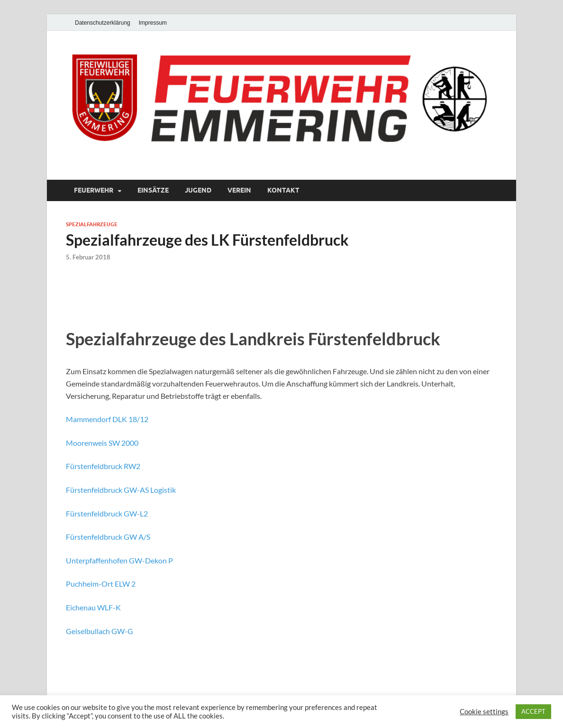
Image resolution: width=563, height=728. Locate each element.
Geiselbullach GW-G (100, 631)
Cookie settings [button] (484, 712)
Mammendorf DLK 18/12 (107, 419)
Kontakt (283, 190)
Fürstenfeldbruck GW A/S (108, 537)
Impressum (153, 23)
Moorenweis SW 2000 (102, 443)
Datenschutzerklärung (103, 23)
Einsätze (153, 190)
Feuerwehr (94, 190)
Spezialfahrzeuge (92, 224)
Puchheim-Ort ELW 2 (101, 584)
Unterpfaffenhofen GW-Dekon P (119, 560)
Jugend (198, 190)
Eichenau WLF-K (93, 607)
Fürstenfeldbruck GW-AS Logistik (121, 490)
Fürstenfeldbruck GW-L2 (107, 513)
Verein (239, 190)
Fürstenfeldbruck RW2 (103, 466)
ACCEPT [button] (533, 711)
